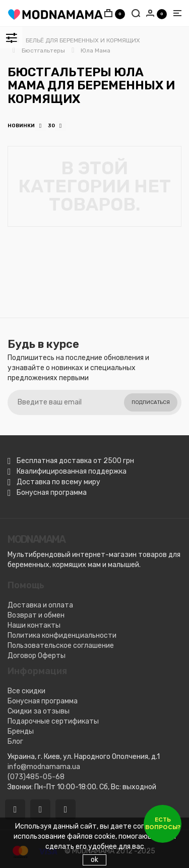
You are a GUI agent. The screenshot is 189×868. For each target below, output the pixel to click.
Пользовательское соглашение (61, 646)
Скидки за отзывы (39, 711)
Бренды (21, 731)
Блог (15, 742)
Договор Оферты (37, 656)
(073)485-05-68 (36, 777)
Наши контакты (34, 625)
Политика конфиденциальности (62, 635)
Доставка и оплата (40, 605)
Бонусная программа (43, 701)
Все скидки (26, 691)
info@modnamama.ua (44, 767)
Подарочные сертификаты (53, 721)
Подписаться (151, 402)
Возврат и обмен (36, 615)
